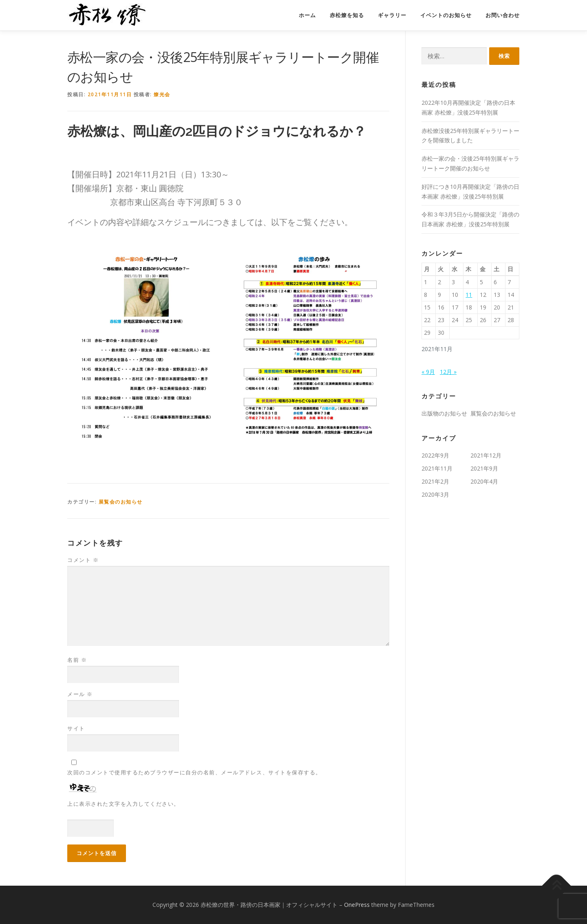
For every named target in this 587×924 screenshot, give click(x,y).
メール (80, 694)
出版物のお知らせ (444, 413)
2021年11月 (437, 468)
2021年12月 (486, 455)
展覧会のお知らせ (121, 502)
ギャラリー (392, 15)
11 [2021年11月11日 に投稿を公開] (469, 295)
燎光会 (162, 94)
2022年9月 (435, 455)
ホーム (307, 15)
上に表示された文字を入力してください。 (124, 804)
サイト (76, 728)
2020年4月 (484, 481)
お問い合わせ (503, 15)
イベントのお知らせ (446, 15)
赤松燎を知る (347, 15)
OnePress (357, 905)
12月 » (448, 372)
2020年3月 (435, 494)
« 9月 (428, 372)
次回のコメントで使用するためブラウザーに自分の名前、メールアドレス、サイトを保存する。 (194, 772)
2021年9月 (484, 468)
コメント (83, 560)
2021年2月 (435, 481)
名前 (77, 660)
